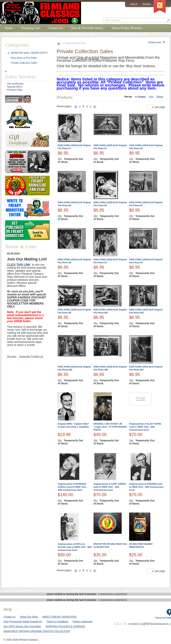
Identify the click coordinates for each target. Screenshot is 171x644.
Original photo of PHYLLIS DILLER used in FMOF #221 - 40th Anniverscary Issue (75, 547)
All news (12, 356)
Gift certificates (15, 84)
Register (147, 4)
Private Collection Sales (24, 63)
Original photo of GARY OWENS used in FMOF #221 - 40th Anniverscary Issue (110, 487)
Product (142, 97)
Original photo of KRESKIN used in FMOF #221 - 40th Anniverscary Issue (146, 487)
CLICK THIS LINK (19, 265)
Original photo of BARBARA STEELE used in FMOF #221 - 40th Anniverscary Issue (73, 487)
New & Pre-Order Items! (87, 28)
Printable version (155, 42)
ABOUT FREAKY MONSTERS (59, 617)
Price (151, 97)
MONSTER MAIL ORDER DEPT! (29, 53)
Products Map (15, 90)
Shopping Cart (31, 28)
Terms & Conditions (57, 622)
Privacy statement (83, 622)
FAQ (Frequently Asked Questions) (23, 622)
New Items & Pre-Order (24, 58)
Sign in (134, 4)
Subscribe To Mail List (31, 356)
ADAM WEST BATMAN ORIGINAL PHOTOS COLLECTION (37, 631)
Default (160, 97)
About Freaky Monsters (127, 28)
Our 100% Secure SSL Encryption (22, 626)
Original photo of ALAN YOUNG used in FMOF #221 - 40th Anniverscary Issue (145, 427)
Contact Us (56, 28)
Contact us (10, 617)
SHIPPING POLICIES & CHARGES (65, 626)
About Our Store (29, 617)
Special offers (15, 87)
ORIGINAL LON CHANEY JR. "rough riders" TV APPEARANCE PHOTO (110, 427)
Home (9, 28)
